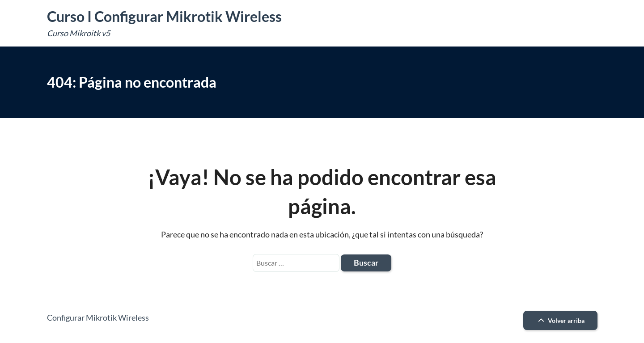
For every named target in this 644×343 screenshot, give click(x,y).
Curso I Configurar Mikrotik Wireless (164, 16)
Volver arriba (560, 320)
